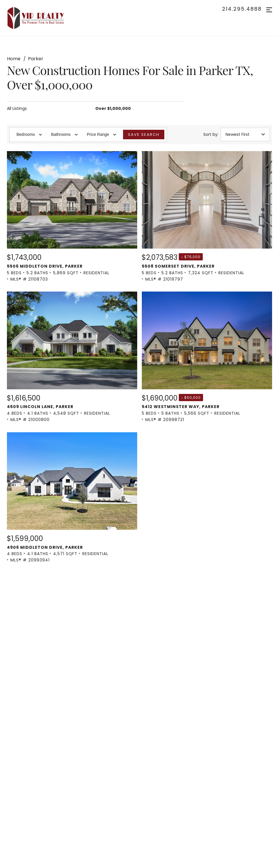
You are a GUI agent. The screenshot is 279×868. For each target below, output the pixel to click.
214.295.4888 (242, 9)
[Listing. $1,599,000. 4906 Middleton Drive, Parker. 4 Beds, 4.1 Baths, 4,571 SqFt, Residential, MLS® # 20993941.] (72, 498)
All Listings (17, 108)
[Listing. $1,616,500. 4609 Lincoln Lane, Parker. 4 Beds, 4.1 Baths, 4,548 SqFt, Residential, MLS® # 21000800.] (72, 357)
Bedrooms (29, 134)
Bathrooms (64, 134)
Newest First (245, 134)
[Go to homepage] (42, 18)
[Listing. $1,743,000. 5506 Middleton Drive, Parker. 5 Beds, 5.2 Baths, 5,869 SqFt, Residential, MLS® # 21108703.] (72, 217)
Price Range (102, 134)
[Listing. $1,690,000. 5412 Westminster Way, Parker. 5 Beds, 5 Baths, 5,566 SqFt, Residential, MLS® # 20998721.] (207, 357)
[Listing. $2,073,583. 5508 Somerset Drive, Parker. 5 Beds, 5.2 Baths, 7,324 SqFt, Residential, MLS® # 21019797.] (207, 217)
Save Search (144, 135)
